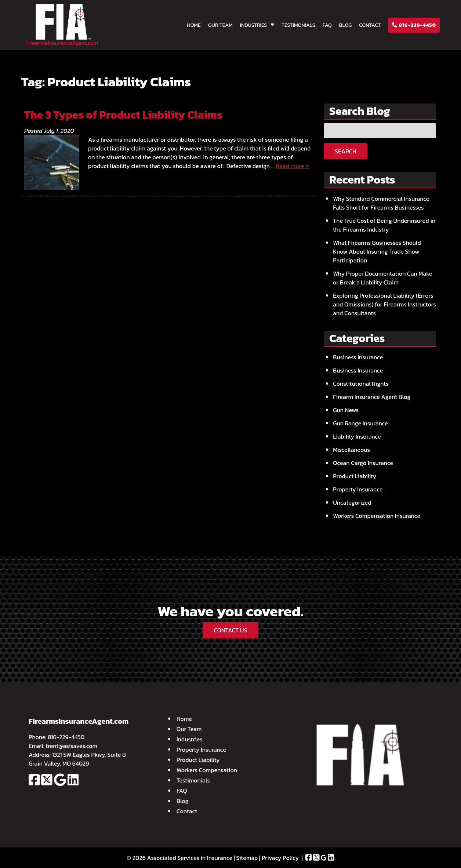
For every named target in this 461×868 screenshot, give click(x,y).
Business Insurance (358, 357)
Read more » (293, 166)
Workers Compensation (207, 770)
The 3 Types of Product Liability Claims (123, 115)
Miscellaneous (351, 450)
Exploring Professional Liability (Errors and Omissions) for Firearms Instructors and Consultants (384, 304)
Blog (345, 25)
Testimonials (298, 25)
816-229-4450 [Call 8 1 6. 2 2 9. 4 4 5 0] (66, 737)
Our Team (220, 25)
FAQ (327, 25)
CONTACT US (230, 630)
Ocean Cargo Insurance (363, 463)
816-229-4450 (414, 25)
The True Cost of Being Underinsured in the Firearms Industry (384, 225)
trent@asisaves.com (72, 746)
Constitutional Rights (361, 384)
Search (345, 151)
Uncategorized (352, 502)
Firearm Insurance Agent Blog (372, 397)
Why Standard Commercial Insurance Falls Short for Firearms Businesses (381, 203)
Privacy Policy (280, 858)
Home (194, 25)
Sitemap (247, 858)
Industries (253, 25)
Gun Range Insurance (360, 423)
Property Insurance (358, 489)
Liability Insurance (357, 436)
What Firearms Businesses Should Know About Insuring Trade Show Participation (377, 251)
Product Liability (355, 476)
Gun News (346, 410)
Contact (370, 25)
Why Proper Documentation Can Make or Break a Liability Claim (382, 278)
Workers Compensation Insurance (377, 516)
